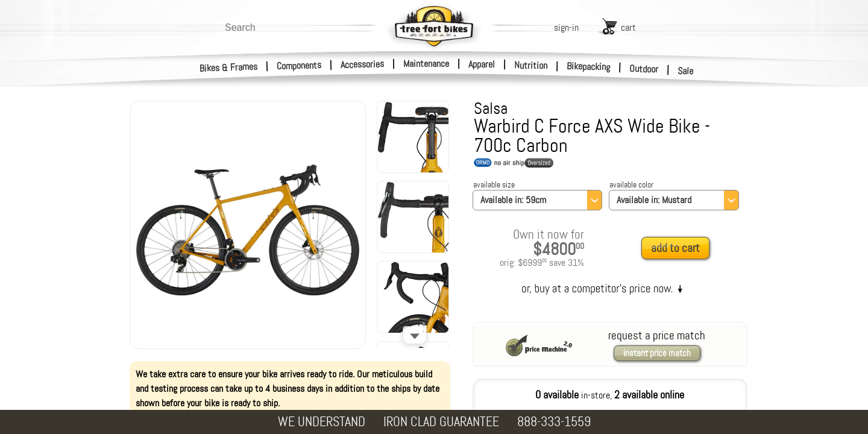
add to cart (675, 248)
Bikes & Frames (229, 68)
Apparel (482, 64)
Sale (686, 71)
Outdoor (644, 69)
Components (299, 65)
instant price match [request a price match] (657, 353)
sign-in (566, 27)
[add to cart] (679, 249)
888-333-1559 (554, 422)
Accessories (362, 64)
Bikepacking (589, 67)
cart (628, 27)
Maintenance (426, 64)
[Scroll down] (415, 335)
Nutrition (531, 65)
